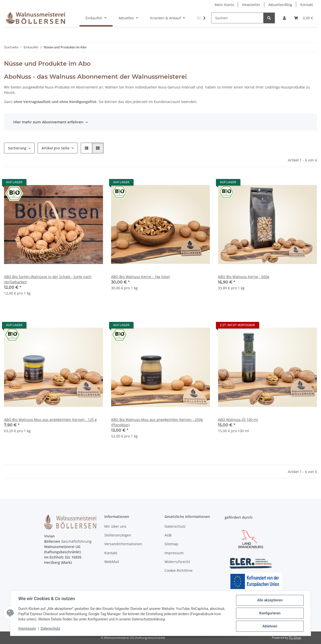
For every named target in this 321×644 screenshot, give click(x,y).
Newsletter (251, 5)
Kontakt (307, 5)
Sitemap (171, 544)
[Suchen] (237, 18)
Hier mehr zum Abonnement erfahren (48, 122)
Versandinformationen (123, 544)
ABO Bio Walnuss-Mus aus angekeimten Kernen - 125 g (50, 420)
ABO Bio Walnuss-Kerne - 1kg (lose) (141, 277)
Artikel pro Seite (56, 148)
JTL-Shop (295, 638)
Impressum (27, 628)
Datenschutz (50, 628)
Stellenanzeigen (118, 535)
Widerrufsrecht (177, 562)
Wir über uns (115, 526)
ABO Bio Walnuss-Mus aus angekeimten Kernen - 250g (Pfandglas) (157, 422)
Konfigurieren (270, 613)
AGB (168, 535)
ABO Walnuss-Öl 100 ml (238, 420)
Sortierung (17, 148)
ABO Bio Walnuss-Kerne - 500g (244, 277)
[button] (284, 18)
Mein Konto (224, 5)
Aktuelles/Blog (280, 5)
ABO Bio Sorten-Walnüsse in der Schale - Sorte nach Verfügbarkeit (48, 279)
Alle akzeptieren (270, 600)
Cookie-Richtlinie (179, 570)
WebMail (112, 562)
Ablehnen (270, 626)
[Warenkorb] (303, 18)
